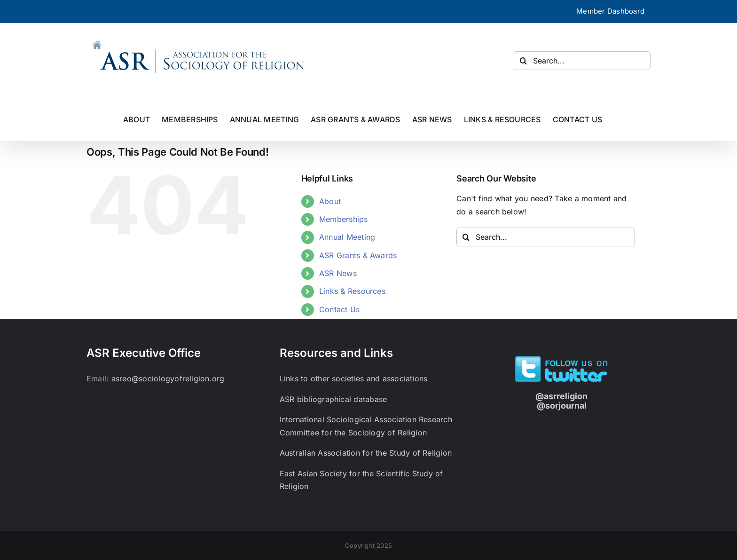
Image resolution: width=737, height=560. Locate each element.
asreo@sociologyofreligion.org (168, 379)
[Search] (523, 61)
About (330, 201)
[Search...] (582, 61)
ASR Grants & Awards (358, 255)
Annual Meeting (347, 237)
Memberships (344, 219)
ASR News (338, 273)
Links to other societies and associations (354, 379)
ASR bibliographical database (333, 399)
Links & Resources (352, 291)
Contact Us (339, 309)
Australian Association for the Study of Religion (366, 453)
